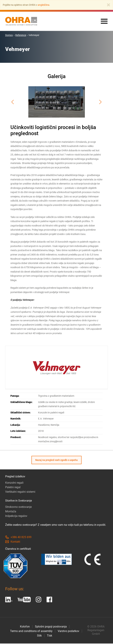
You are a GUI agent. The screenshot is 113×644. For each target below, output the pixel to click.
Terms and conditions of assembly (31, 632)
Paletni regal (13, 488)
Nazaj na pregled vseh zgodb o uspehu (56, 461)
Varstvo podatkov (68, 632)
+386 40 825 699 (18, 538)
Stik (39, 636)
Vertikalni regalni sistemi (20, 492)
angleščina (44, 5)
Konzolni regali (14, 483)
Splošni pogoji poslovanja (51, 627)
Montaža (11, 512)
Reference (21, 36)
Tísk (50, 636)
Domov (9, 36)
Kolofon (25, 627)
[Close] (108, 5)
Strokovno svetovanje (18, 507)
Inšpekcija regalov (16, 516)
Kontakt (13, 542)
